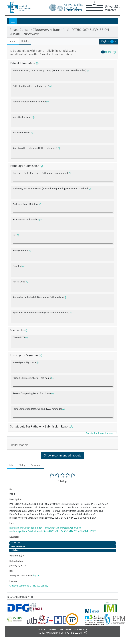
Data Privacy (80, 630)
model (13, 41)
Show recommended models (63, 456)
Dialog (22, 465)
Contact (43, 630)
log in (36, 576)
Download (36, 465)
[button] (109, 42)
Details (25, 41)
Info (11, 465)
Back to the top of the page (101, 433)
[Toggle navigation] (13, 21)
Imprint (53, 630)
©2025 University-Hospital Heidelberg (60, 633)
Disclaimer (65, 630)
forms (108, 52)
